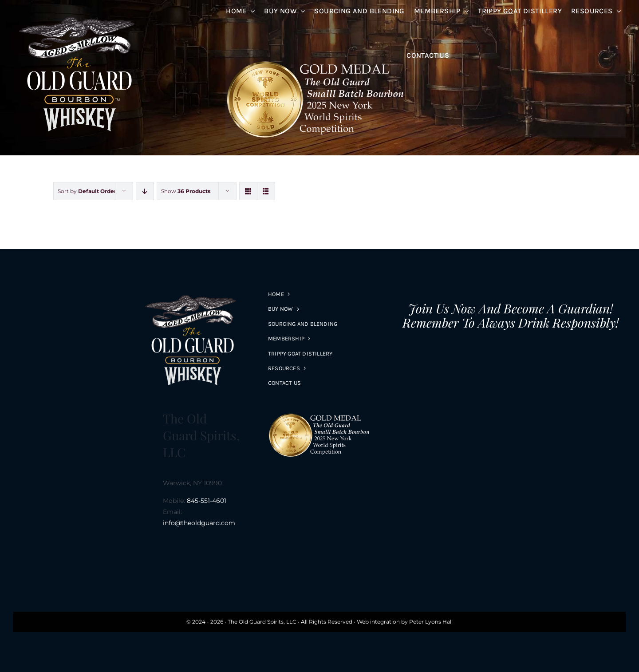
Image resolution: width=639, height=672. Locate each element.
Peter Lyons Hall (431, 622)
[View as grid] (248, 191)
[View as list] (266, 191)
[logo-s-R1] (79, 12)
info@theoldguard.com (199, 523)
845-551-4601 (207, 501)
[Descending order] (145, 191)
